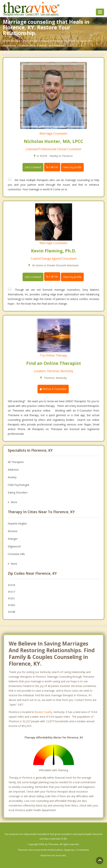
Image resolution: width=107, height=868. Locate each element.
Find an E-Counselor (53, 389)
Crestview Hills (16, 554)
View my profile (72, 167)
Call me (52, 167)
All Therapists (16, 462)
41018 (11, 585)
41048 (11, 612)
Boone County (43, 712)
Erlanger (13, 539)
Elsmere (13, 531)
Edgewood (14, 546)
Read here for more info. (54, 855)
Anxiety (12, 477)
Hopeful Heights (17, 523)
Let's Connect (33, 167)
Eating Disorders (18, 492)
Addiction (13, 470)
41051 (11, 598)
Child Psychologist (19, 485)
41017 (11, 592)
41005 (11, 605)
